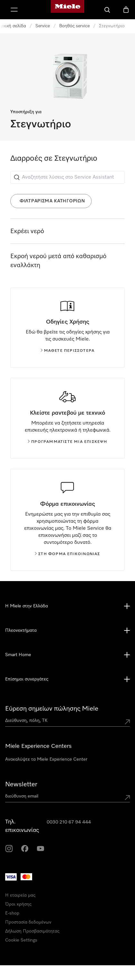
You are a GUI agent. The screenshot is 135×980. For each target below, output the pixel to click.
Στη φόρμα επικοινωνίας (67, 554)
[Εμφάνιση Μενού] (14, 10)
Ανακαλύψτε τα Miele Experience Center (46, 759)
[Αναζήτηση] (107, 10)
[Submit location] (127, 722)
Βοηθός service (74, 26)
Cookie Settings (21, 940)
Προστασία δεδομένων (28, 922)
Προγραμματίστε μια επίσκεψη (67, 442)
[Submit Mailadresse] (127, 798)
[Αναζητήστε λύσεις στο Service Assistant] (67, 177)
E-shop (12, 913)
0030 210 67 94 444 (69, 822)
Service (43, 26)
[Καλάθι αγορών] (126, 10)
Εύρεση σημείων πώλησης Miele (52, 709)
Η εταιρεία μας (20, 895)
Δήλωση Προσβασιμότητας (32, 931)
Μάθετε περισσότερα (68, 351)
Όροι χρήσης (18, 904)
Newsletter (21, 784)
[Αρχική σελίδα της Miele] (67, 10)
